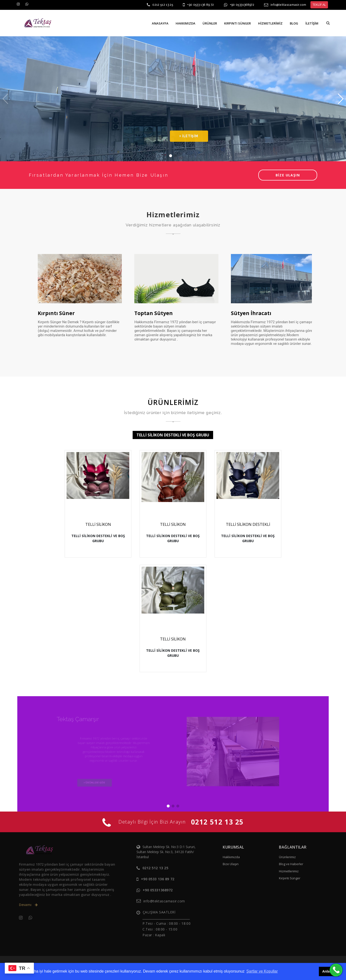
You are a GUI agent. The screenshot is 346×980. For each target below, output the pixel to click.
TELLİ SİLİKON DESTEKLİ (248, 524)
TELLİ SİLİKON (98, 524)
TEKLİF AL (319, 5)
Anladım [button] (329, 971)
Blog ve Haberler (291, 864)
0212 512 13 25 (163, 5)
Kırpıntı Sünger (290, 878)
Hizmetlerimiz (289, 871)
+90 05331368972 (242, 5)
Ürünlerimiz (287, 857)
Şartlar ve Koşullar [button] (262, 971)
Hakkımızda (231, 857)
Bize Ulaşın (231, 864)
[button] (328, 23)
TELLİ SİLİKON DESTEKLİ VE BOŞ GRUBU (173, 435)
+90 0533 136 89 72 (201, 5)
